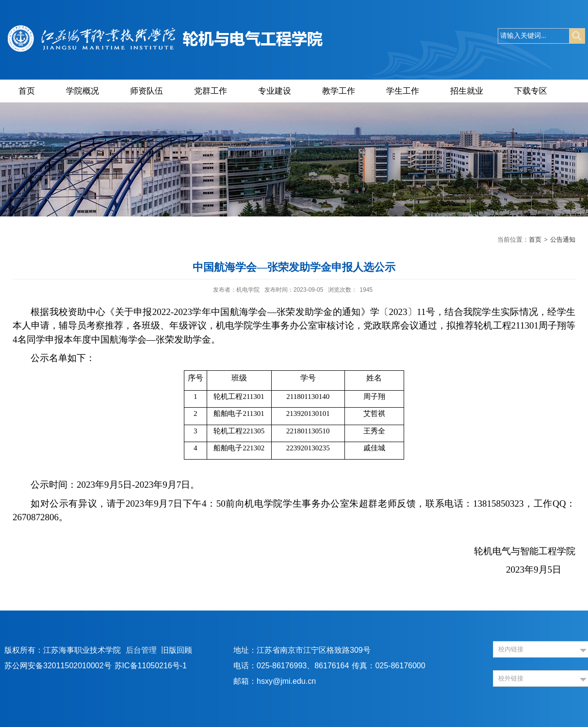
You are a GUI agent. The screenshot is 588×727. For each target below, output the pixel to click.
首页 (27, 91)
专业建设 (275, 91)
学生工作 (403, 91)
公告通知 (563, 240)
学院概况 (82, 91)
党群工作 (211, 91)
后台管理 (141, 650)
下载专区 (531, 91)
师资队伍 (147, 91)
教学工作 (339, 91)
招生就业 (467, 91)
